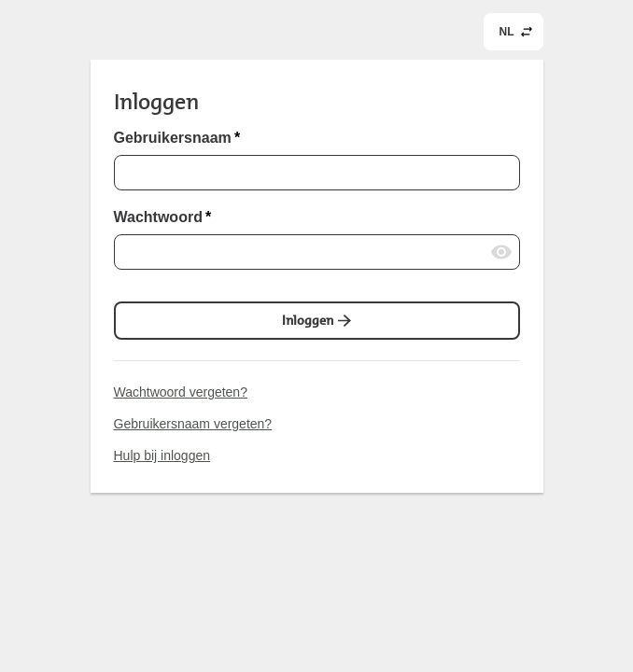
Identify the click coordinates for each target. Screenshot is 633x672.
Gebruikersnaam (177, 138)
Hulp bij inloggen (162, 455)
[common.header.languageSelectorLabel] (513, 32)
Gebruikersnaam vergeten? (193, 424)
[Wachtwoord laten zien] (501, 252)
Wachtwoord (163, 217)
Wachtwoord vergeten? (181, 392)
